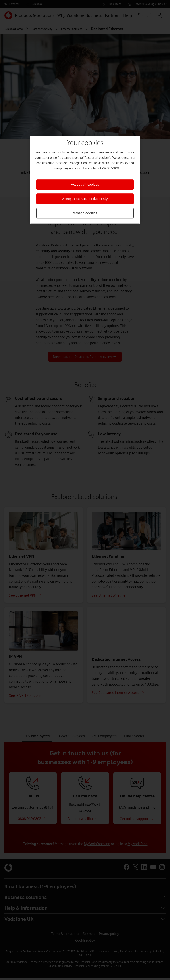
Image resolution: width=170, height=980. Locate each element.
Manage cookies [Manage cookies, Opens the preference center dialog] (85, 213)
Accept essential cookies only (85, 199)
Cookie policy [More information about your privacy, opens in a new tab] (109, 168)
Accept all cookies (85, 185)
